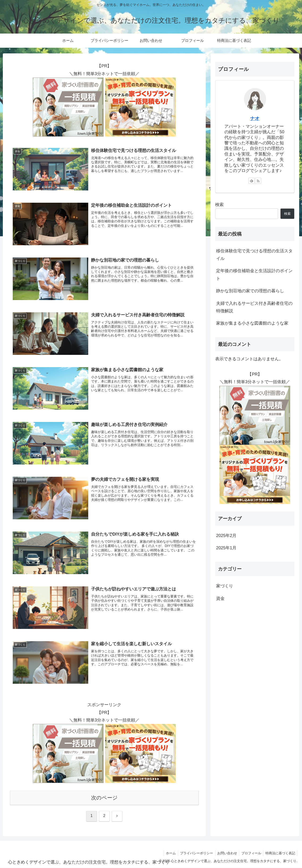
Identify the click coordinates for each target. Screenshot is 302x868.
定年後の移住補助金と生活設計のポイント (254, 275)
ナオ (255, 118)
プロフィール (250, 853)
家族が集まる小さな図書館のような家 (252, 323)
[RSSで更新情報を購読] (258, 181)
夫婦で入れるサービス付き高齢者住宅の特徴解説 (254, 307)
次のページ (104, 798)
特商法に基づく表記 (280, 853)
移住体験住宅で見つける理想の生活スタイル (254, 255)
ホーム (168, 853)
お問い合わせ (225, 853)
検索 (219, 205)
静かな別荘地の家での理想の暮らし (250, 291)
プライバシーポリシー (194, 853)
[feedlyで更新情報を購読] (252, 181)
